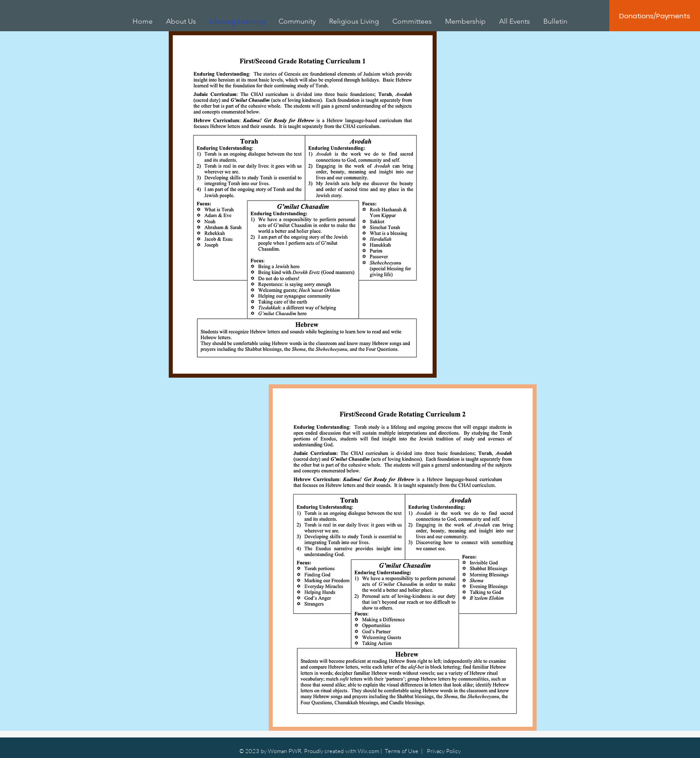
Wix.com (368, 751)
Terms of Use (402, 751)
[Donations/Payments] (655, 16)
